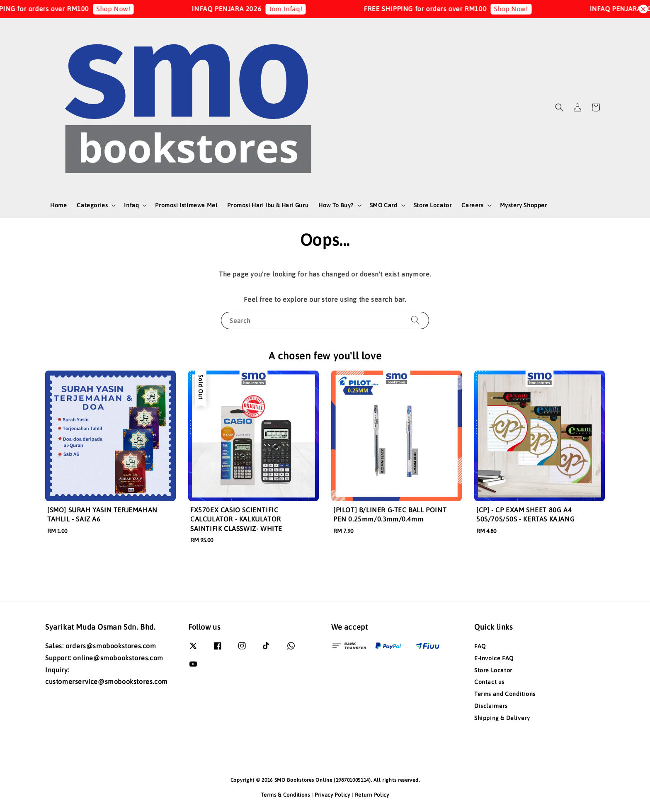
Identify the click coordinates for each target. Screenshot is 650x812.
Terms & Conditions (285, 795)
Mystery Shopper (524, 205)
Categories (92, 205)
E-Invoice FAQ (494, 658)
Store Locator (433, 205)
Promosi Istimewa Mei (186, 205)
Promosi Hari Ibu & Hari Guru (268, 205)
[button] (559, 107)
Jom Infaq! (297, 9)
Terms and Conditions (505, 694)
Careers (472, 205)
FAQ (480, 646)
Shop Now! (125, 9)
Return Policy (372, 795)
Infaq (131, 205)
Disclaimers (491, 706)
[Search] (415, 320)
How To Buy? (336, 205)
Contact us (489, 682)
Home (58, 205)
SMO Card (384, 205)
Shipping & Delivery (502, 718)
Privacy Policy (332, 795)
